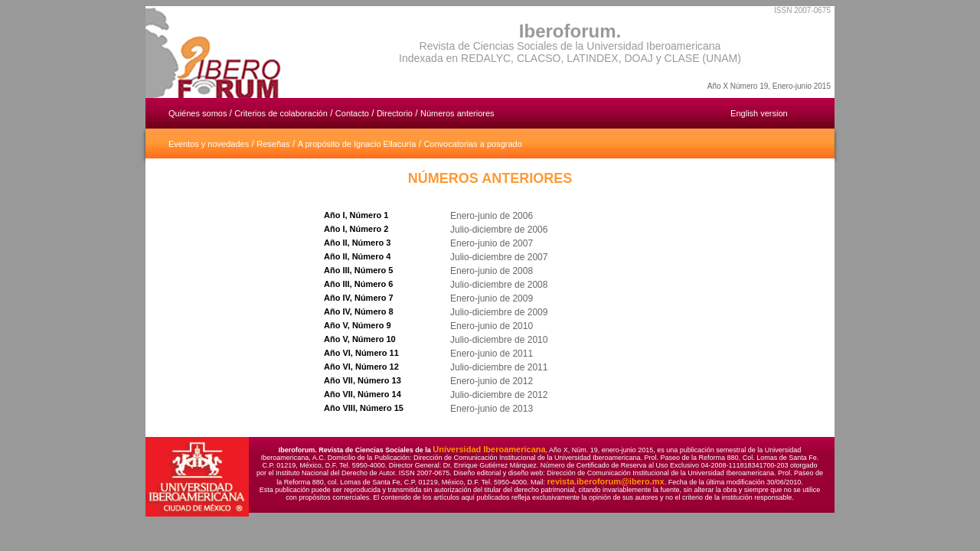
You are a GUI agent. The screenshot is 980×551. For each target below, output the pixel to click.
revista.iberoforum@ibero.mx (606, 481)
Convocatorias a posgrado (472, 144)
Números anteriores (457, 113)
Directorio (395, 113)
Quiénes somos (199, 113)
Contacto (352, 113)
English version (759, 113)
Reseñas (273, 144)
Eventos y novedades (209, 144)
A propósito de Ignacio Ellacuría (357, 144)
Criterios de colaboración (281, 113)
